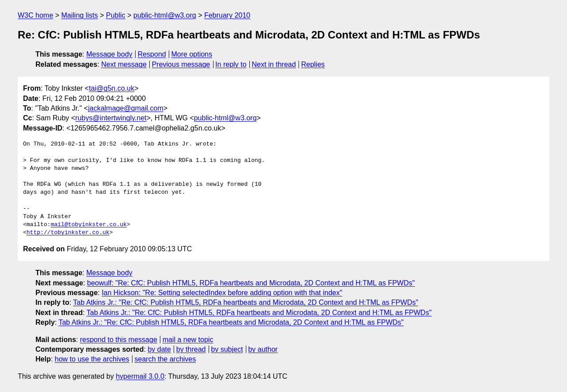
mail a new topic (188, 340)
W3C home (35, 15)
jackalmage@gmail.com (126, 108)
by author (263, 349)
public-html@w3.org (165, 15)
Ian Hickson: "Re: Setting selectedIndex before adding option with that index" (222, 293)
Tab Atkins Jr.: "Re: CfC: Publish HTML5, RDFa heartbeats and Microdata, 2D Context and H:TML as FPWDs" (246, 302)
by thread (191, 349)
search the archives (165, 359)
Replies (313, 64)
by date (159, 349)
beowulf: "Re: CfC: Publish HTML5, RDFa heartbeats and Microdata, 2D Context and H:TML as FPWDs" (251, 283)
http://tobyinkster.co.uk (68, 233)
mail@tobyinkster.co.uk (89, 225)
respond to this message (118, 340)
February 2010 (227, 15)
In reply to (231, 64)
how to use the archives (92, 359)
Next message (124, 64)
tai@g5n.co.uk (112, 88)
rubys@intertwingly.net (111, 118)
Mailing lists (80, 15)
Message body (109, 54)
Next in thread (274, 64)
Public (116, 15)
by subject (227, 349)
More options (192, 54)
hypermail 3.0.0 (140, 376)
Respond (152, 54)
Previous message (181, 64)
